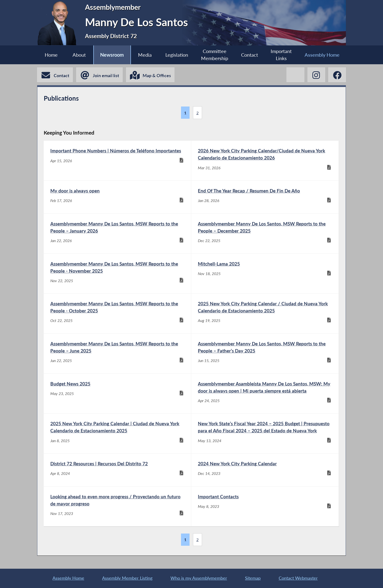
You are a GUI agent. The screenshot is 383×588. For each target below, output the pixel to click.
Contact (250, 55)
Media (145, 55)
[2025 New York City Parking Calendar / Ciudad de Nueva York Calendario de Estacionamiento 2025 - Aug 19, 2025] (265, 314)
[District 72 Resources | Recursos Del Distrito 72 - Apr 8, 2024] (117, 470)
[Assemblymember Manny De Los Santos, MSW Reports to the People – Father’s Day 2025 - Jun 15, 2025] (265, 354)
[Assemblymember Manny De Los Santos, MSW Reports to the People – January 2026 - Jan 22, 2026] (117, 234)
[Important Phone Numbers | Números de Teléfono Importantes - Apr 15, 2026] (117, 161)
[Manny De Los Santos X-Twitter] (295, 75)
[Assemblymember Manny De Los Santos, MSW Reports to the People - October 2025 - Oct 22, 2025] (117, 314)
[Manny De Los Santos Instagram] (316, 75)
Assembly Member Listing (127, 578)
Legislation (177, 55)
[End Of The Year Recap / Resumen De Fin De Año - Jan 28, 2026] (265, 197)
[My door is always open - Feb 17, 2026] (117, 197)
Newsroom (112, 55)
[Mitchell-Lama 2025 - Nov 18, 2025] (265, 273)
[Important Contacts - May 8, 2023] (265, 507)
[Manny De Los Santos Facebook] (337, 75)
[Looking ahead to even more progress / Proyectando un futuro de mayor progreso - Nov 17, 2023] (117, 507)
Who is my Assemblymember (199, 578)
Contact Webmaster (298, 578)
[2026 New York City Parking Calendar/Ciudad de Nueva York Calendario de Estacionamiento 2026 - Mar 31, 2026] (265, 161)
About (79, 55)
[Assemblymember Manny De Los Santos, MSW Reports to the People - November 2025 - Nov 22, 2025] (117, 273)
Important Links (281, 55)
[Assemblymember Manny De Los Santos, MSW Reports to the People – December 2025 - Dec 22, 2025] (265, 234)
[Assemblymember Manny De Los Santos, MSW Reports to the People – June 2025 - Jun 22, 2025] (117, 354)
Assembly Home (322, 55)
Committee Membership (215, 55)
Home (51, 55)
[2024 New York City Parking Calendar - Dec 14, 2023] (265, 470)
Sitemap (253, 578)
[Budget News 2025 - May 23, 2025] (117, 393)
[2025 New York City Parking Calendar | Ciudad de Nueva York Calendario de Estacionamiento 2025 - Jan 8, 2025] (117, 433)
